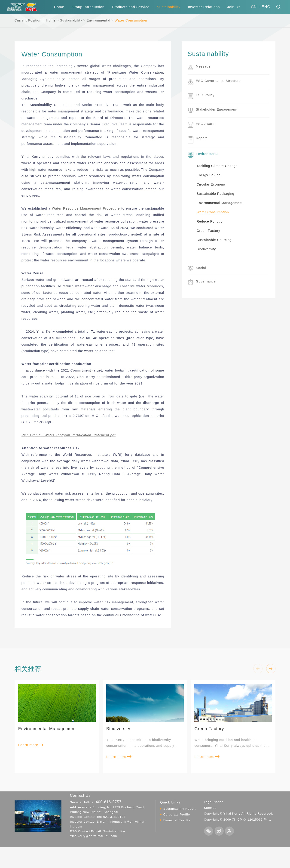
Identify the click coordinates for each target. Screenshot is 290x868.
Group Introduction (88, 7)
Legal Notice (214, 802)
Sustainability (169, 7)
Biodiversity (206, 249)
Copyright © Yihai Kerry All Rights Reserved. (239, 814)
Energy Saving (209, 175)
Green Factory (208, 231)
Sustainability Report (180, 809)
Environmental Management (220, 203)
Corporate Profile (177, 814)
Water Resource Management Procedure (86, 208)
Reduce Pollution (211, 221)
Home (59, 7)
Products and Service (131, 7)
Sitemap (210, 808)
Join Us (234, 7)
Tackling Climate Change (217, 166)
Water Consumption (131, 20)
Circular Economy (211, 184)
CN (254, 7)
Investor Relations (204, 7)
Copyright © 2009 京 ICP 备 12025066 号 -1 (238, 820)
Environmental (99, 20)
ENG (266, 7)
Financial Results (177, 820)
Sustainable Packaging (215, 194)
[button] (271, 669)
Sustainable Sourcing (214, 240)
